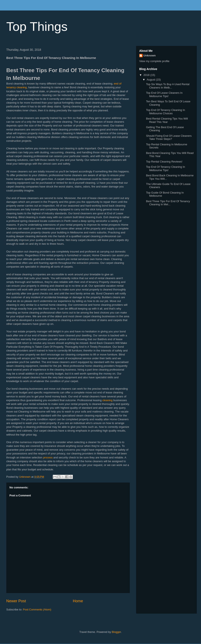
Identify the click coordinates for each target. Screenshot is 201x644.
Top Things (37, 27)
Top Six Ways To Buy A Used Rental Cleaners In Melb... (168, 86)
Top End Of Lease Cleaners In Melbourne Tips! (164, 94)
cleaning (107, 400)
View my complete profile (154, 61)
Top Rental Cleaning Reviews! (164, 162)
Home (78, 601)
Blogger (116, 632)
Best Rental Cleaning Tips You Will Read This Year (167, 120)
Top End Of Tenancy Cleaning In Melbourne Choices (165, 112)
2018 (147, 75)
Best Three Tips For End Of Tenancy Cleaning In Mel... (168, 203)
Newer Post (16, 601)
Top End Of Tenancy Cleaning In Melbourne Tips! (165, 168)
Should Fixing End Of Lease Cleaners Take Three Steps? (169, 137)
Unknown (150, 55)
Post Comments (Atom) (37, 610)
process (48, 457)
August (151, 80)
